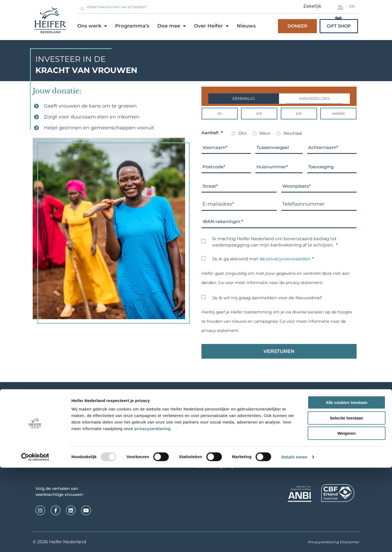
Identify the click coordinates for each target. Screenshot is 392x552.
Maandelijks (314, 98)
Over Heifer (211, 26)
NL (340, 6)
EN (352, 6)
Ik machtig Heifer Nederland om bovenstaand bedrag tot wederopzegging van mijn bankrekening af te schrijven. (275, 242)
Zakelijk (312, 6)
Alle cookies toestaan (346, 487)
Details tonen (294, 541)
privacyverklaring (153, 513)
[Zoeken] (82, 9)
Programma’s (132, 26)
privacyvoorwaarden (288, 259)
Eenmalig (244, 98)
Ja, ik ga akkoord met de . (263, 259)
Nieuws (246, 26)
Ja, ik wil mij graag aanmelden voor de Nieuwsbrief (267, 298)
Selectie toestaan (347, 502)
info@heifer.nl (47, 423)
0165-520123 (49, 418)
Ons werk (92, 26)
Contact (207, 458)
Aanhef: (212, 133)
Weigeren (346, 518)
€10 (259, 114)
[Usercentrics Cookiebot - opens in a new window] (35, 541)
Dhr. (243, 133)
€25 (299, 114)
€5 (220, 114)
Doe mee (172, 26)
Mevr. (265, 133)
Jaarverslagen (214, 466)
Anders (338, 114)
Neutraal (293, 133)
